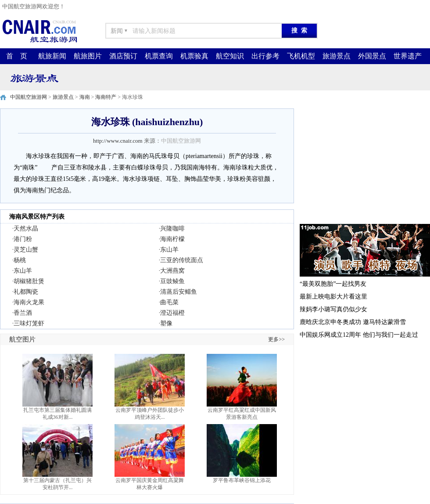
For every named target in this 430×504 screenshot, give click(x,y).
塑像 (166, 323)
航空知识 (230, 56)
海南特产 (106, 97)
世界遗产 (408, 56)
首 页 (17, 56)
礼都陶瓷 (26, 292)
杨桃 (20, 260)
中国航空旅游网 (29, 97)
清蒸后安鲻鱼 (179, 292)
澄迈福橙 (172, 313)
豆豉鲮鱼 (172, 281)
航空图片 (22, 339)
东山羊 (169, 250)
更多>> (276, 339)
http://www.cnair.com (118, 141)
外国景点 (372, 56)
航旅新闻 (52, 56)
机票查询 (159, 56)
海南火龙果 (29, 302)
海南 (85, 97)
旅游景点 (337, 56)
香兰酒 (23, 313)
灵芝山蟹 (26, 250)
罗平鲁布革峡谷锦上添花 (242, 480)
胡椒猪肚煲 (29, 281)
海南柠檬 (172, 239)
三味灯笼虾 (29, 323)
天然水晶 (26, 229)
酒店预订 (123, 56)
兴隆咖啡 (172, 229)
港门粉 (23, 239)
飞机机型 (301, 56)
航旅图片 (88, 56)
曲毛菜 (169, 302)
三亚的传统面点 (182, 260)
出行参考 (265, 56)
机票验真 (194, 56)
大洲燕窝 (172, 271)
